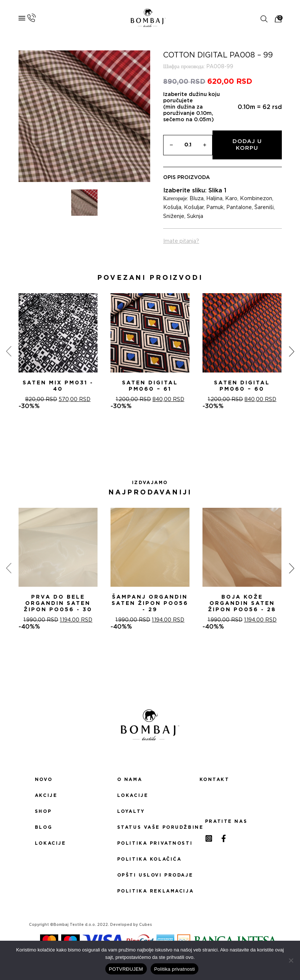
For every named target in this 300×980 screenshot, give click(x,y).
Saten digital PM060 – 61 (150, 386)
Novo (44, 779)
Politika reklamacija (150, 891)
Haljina (214, 199)
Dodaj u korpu (247, 145)
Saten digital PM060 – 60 (242, 386)
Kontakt (215, 779)
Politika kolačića (149, 859)
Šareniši (264, 208)
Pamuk (215, 208)
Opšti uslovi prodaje (150, 875)
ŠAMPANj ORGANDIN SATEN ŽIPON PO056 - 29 (150, 603)
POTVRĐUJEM (126, 969)
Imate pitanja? (181, 241)
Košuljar (194, 208)
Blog (44, 827)
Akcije (46, 795)
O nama (130, 779)
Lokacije (50, 843)
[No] (291, 960)
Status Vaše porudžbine (150, 827)
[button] (141, 436)
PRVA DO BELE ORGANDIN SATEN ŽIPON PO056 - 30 (58, 603)
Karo (231, 199)
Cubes (146, 925)
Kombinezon (256, 199)
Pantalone (239, 208)
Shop (43, 811)
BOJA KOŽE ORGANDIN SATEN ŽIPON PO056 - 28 (242, 603)
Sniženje (174, 216)
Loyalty (131, 811)
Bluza (197, 199)
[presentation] (9, 351)
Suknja (195, 216)
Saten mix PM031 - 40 (58, 386)
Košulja (172, 208)
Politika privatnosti (150, 843)
